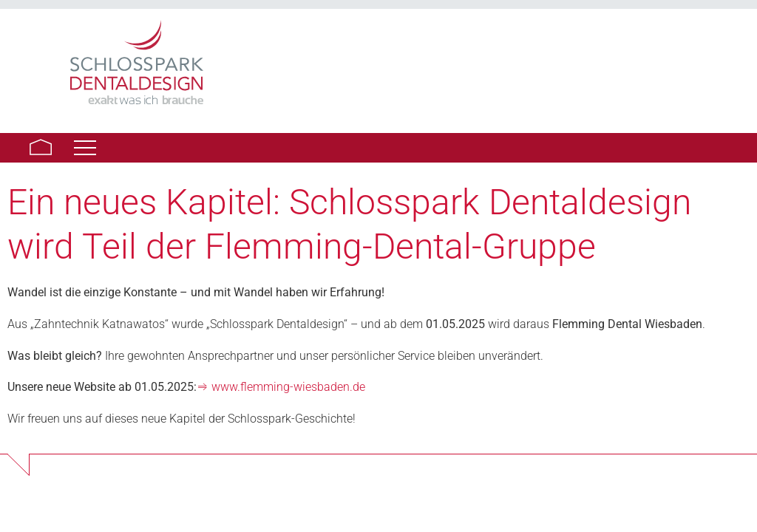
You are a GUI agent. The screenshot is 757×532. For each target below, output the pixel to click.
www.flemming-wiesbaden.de (288, 387)
